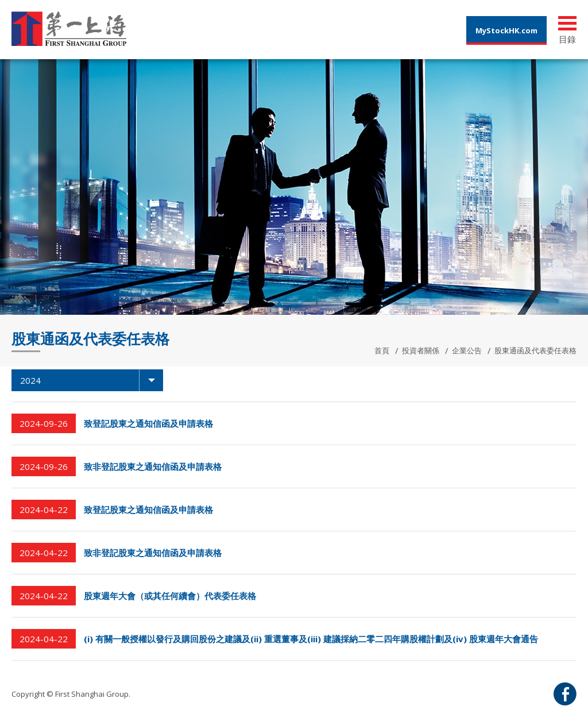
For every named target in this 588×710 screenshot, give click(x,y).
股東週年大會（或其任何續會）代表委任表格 (170, 596)
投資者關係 (421, 350)
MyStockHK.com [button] (506, 30)
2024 (92, 380)
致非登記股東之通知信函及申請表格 (153, 466)
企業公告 (467, 350)
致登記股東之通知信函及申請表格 (148, 423)
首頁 (382, 350)
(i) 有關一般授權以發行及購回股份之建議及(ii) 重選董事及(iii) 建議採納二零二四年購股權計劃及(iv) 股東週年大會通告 (311, 639)
